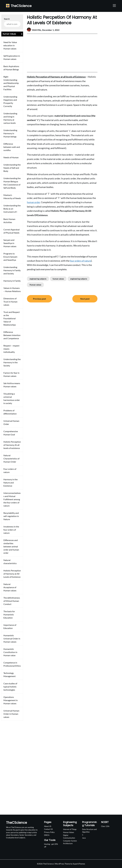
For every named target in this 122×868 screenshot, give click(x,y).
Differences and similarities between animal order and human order (11, 546)
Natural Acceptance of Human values (10, 587)
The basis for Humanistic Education (9, 614)
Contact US (48, 829)
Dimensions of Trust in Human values (10, 302)
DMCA (47, 835)
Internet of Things (70, 829)
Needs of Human (11, 157)
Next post (85, 299)
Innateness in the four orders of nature (11, 530)
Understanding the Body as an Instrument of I (12, 209)
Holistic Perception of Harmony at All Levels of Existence (12, 574)
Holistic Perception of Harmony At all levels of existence (12, 445)
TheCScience (21, 6)
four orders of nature (80, 261)
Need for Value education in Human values (10, 45)
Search (7, 19)
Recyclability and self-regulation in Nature (11, 516)
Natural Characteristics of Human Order (11, 458)
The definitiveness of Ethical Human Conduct (12, 601)
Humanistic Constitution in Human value (10, 652)
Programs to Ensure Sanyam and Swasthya (10, 257)
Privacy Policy (49, 832)
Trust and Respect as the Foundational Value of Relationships (12, 318)
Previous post (39, 299)
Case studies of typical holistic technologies (10, 687)
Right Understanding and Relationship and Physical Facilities (11, 83)
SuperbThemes (79, 864)
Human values (35, 285)
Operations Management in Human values (11, 700)
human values (58, 279)
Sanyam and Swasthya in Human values (10, 243)
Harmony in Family (12, 281)
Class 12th (105, 826)
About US (48, 826)
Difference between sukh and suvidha (12, 147)
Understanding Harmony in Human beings (10, 133)
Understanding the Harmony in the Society (12, 362)
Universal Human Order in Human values (11, 714)
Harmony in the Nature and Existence (10, 483)
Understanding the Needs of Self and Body (12, 168)
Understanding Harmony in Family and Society (12, 270)
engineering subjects (38, 279)
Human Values (69, 832)
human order (33, 202)
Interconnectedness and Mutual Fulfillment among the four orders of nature (12, 499)
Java (84, 838)
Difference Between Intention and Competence (12, 335)
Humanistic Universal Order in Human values (12, 639)
